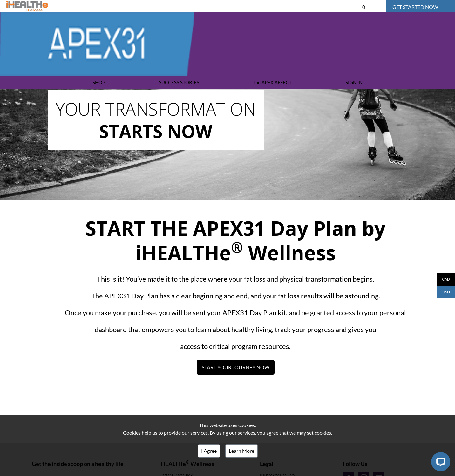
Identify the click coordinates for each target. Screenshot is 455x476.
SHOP (99, 82)
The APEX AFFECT (272, 82)
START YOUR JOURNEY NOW (236, 367)
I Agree (209, 451)
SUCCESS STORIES (179, 82)
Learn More (241, 451)
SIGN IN (354, 82)
